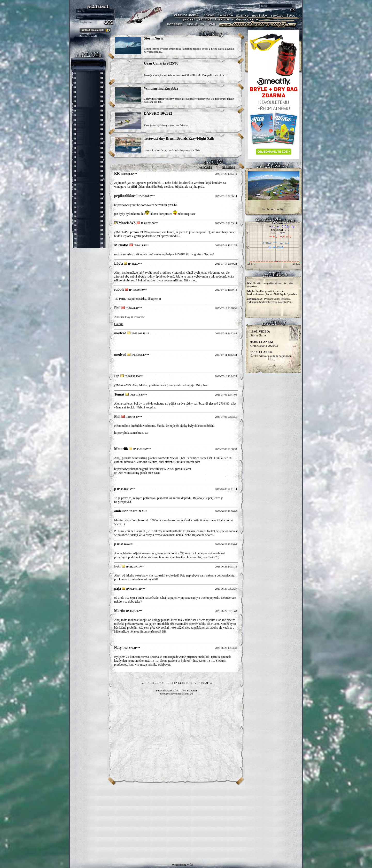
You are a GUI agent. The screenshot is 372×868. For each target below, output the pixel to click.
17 (195, 683)
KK (249, 283)
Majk (251, 291)
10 (168, 683)
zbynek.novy (255, 299)
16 (191, 683)
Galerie (119, 324)
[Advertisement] (186, 822)
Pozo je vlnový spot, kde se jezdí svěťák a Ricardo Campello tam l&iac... (185, 75)
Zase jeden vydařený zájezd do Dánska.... (167, 125)
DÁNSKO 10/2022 (158, 113)
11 (172, 683)
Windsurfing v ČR (183, 865)
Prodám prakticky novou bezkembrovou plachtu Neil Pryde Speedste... (273, 293)
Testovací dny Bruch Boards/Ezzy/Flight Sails (179, 139)
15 (187, 683)
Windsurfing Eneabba (161, 88)
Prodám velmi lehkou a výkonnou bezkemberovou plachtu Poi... (270, 300)
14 (183, 683)
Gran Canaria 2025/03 (161, 63)
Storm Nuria (154, 38)
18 (199, 683)
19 (203, 683)
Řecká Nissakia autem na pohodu (271, 354)
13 (179, 683)
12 (175, 683)
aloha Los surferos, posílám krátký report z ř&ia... (173, 150)
